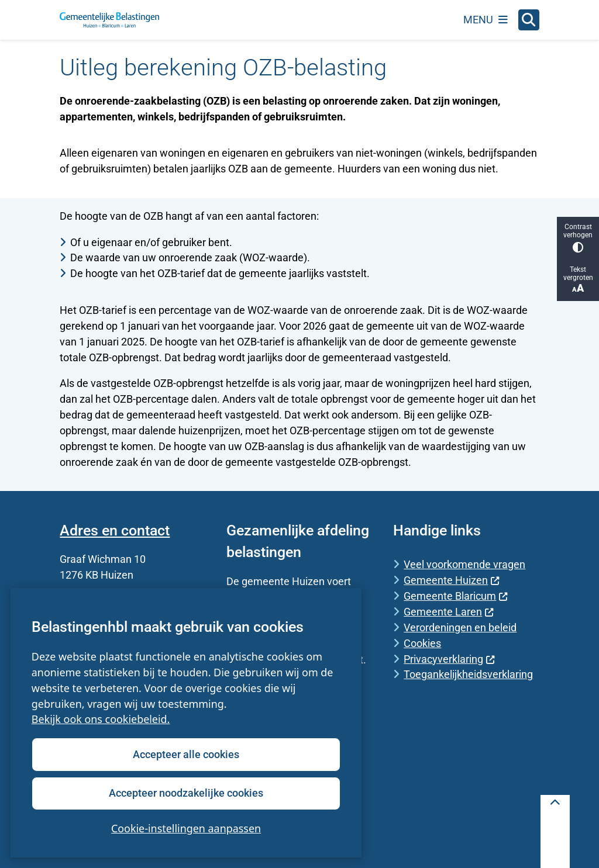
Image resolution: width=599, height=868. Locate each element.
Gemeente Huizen (452, 580)
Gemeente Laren (449, 612)
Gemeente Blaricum (456, 596)
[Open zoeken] (529, 20)
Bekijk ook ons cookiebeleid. (101, 720)
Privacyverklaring (449, 659)
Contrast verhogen (578, 238)
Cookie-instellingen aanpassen (186, 828)
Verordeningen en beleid (460, 627)
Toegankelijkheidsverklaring (468, 674)
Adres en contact (115, 530)
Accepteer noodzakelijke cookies (186, 793)
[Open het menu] (486, 20)
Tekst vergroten (578, 280)
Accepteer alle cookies (186, 754)
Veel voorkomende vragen (464, 564)
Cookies (422, 643)
